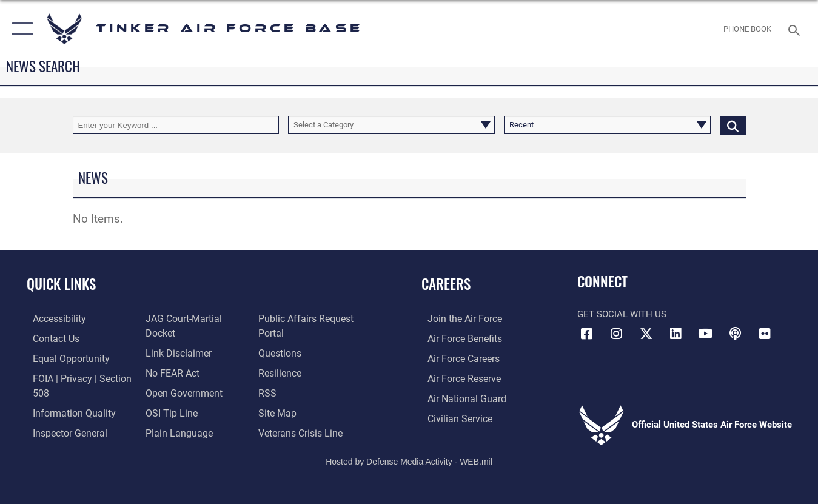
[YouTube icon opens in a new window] (705, 334)
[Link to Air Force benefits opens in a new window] (458, 338)
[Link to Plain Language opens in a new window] (174, 416)
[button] (20, 29)
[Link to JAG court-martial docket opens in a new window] (196, 318)
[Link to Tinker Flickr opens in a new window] (765, 334)
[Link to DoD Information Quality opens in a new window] (65, 411)
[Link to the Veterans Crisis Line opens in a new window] (302, 430)
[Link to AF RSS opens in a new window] (269, 391)
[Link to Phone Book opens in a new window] (748, 29)
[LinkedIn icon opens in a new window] (676, 334)
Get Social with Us (622, 314)
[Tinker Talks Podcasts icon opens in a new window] (735, 334)
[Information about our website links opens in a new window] (175, 338)
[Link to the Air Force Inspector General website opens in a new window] (62, 430)
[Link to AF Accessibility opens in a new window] (53, 318)
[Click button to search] (733, 125)
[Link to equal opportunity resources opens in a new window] (63, 358)
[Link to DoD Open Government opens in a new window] (180, 377)
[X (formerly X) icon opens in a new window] (646, 334)
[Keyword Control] (176, 125)
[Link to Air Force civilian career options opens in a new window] (452, 416)
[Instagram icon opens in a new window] (616, 334)
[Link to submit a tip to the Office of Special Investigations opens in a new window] (168, 397)
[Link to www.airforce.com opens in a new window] (458, 318)
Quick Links (61, 284)
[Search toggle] (796, 29)
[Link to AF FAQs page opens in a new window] (281, 352)
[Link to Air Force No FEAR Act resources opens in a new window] (170, 358)
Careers (446, 284)
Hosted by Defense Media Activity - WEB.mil (409, 454)
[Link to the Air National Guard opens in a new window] (459, 397)
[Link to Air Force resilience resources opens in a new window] (282, 371)
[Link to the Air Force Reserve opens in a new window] (457, 377)
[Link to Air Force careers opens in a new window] (457, 358)
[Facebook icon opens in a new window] (586, 334)
